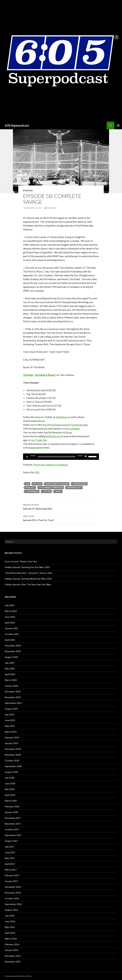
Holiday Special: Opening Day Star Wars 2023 (27, 567)
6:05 (27, 484)
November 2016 (13, 893)
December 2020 (13, 646)
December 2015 (13, 956)
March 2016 (11, 939)
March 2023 (11, 611)
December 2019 (13, 692)
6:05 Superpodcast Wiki (36, 448)
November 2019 (13, 697)
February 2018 (12, 806)
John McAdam (80, 484)
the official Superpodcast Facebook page (65, 425)
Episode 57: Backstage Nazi (61, 506)
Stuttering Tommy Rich (51, 488)
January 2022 (11, 628)
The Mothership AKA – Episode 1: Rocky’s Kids (28, 573)
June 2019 (10, 720)
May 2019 (10, 726)
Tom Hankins (32, 491)
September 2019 (13, 703)
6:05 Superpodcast (17, 125)
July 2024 (10, 605)
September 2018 (13, 766)
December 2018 (13, 749)
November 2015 (13, 962)
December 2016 (13, 887)
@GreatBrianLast (35, 421)
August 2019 (11, 709)
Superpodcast (74, 488)
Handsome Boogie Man (57, 484)
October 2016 (12, 898)
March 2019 (11, 732)
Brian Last (52, 208)
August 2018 (11, 772)
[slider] (57, 457)
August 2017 (11, 841)
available (74, 428)
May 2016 (10, 927)
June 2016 (10, 921)
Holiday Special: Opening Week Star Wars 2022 (28, 579)
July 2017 (10, 847)
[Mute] (86, 457)
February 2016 (12, 944)
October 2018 (12, 760)
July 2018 (10, 778)
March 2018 (11, 801)
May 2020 (10, 669)
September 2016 (13, 904)
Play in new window (44, 465)
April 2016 (10, 933)
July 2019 (10, 714)
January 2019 (11, 743)
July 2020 (10, 663)
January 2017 (11, 881)
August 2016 (11, 910)
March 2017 (11, 870)
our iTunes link (39, 440)
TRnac (58, 491)
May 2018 (10, 789)
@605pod (61, 417)
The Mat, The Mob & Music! (39, 375)
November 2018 (13, 755)
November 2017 (13, 824)
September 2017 (13, 835)
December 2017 (13, 818)
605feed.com (53, 436)
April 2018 (10, 795)
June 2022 (10, 617)
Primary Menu (118, 125)
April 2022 (10, 623)
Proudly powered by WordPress (18, 976)
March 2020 (11, 680)
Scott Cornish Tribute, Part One (21, 561)
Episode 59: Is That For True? (61, 518)
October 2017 (12, 829)
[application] (61, 457)
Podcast (28, 190)
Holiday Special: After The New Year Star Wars (28, 584)
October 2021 (12, 634)
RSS (37, 472)
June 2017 (10, 852)
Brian (69, 432)
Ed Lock (37, 484)
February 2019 (12, 737)
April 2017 (10, 864)
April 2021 (10, 640)
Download (62, 465)
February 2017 (12, 875)
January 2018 (11, 812)
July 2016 (10, 916)
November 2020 (13, 651)
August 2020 (11, 657)
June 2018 (10, 783)
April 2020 (10, 674)
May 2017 (10, 858)
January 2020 (11, 686)
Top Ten (47, 491)
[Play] (27, 457)
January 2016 (11, 950)
